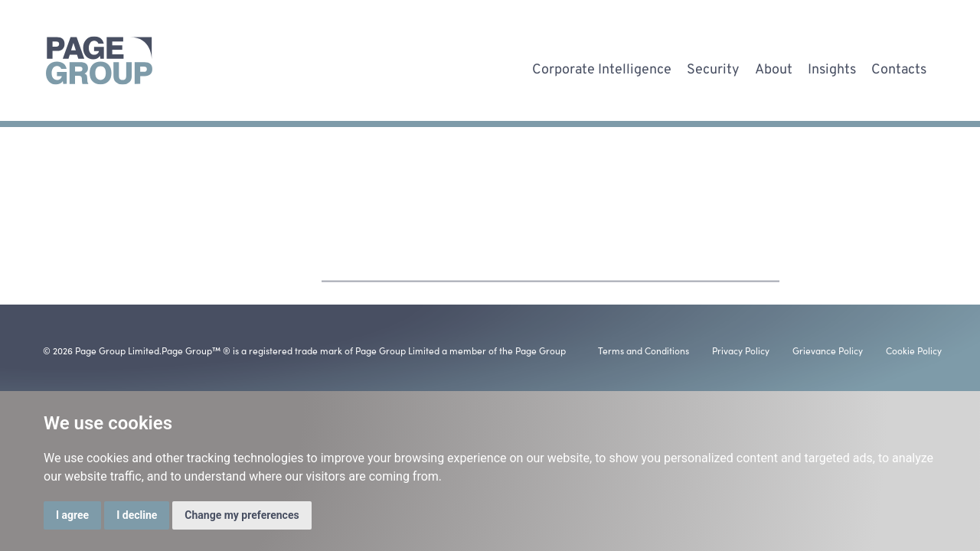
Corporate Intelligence (602, 67)
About (774, 67)
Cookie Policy (914, 350)
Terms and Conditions (644, 350)
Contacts (899, 67)
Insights (832, 67)
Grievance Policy (828, 350)
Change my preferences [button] (242, 515)
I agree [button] (72, 515)
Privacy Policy (741, 350)
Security (713, 67)
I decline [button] (137, 515)
